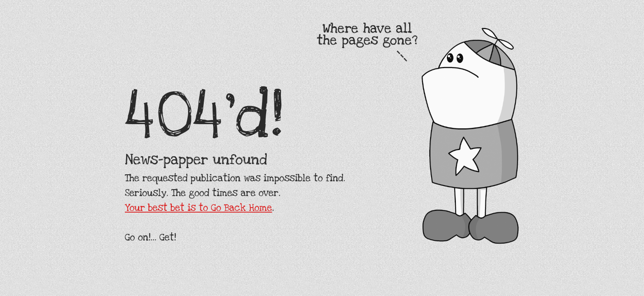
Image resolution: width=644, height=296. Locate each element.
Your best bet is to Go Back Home (198, 208)
